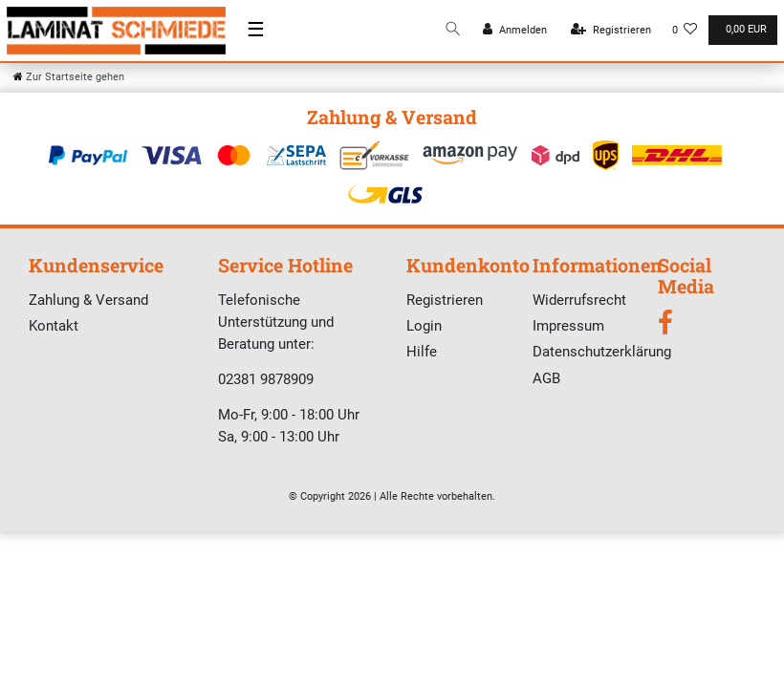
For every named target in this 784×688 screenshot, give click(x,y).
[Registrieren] (611, 31)
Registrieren (445, 300)
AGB (546, 378)
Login (424, 326)
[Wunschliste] (685, 31)
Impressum (568, 326)
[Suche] (453, 30)
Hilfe (422, 352)
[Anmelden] (515, 31)
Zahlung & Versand (88, 300)
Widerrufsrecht (579, 300)
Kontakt (54, 326)
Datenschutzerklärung (602, 352)
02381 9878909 (266, 379)
